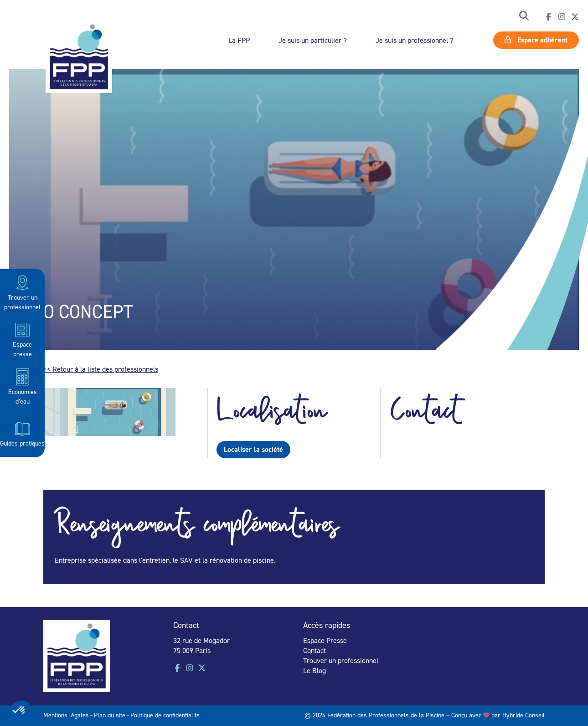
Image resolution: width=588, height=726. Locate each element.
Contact (315, 650)
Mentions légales (66, 715)
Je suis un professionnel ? (415, 40)
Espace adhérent (536, 40)
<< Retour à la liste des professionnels (101, 369)
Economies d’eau (23, 386)
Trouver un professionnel (22, 292)
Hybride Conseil (524, 715)
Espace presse (22, 339)
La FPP (239, 40)
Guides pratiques (22, 433)
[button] (524, 17)
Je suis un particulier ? (313, 40)
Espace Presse (325, 640)
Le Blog (315, 670)
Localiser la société (253, 449)
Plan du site (110, 715)
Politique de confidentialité (165, 715)
